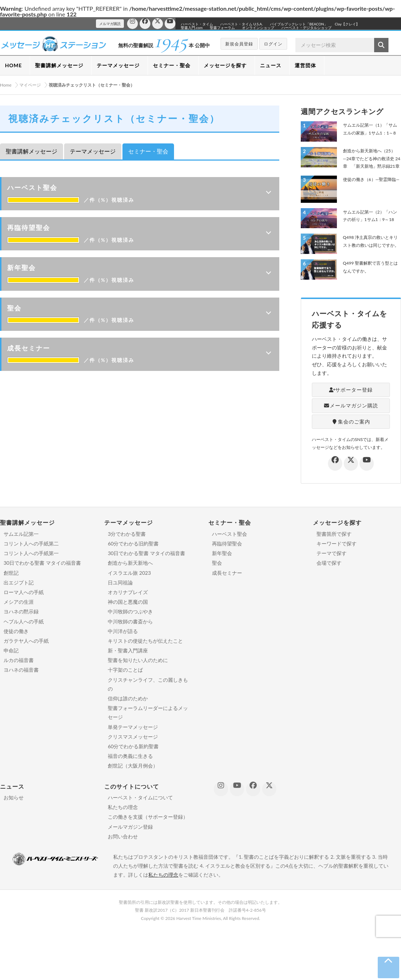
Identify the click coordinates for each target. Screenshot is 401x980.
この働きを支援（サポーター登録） (148, 817)
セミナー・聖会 (172, 65)
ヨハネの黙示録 (21, 611)
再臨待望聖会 (227, 543)
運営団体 (305, 65)
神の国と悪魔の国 (128, 602)
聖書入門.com (192, 28)
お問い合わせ (123, 836)
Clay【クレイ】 (347, 24)
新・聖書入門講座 (128, 650)
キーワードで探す (337, 543)
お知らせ (14, 797)
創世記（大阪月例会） (133, 766)
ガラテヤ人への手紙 (26, 641)
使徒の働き (16, 631)
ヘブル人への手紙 (24, 621)
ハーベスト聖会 (230, 534)
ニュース (271, 65)
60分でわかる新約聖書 (133, 746)
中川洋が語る (123, 631)
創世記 (11, 573)
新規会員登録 (239, 44)
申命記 (11, 650)
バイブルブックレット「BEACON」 (299, 24)
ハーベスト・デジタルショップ (306, 28)
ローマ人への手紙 (24, 592)
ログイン (273, 44)
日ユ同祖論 (120, 582)
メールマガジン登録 (130, 827)
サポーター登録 (351, 390)
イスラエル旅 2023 (129, 573)
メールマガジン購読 (351, 405)
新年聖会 (222, 553)
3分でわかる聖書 (127, 534)
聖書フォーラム (222, 28)
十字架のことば (125, 670)
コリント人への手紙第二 (31, 543)
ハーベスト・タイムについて (140, 797)
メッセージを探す (225, 65)
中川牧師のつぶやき (130, 611)
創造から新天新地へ (130, 563)
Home (6, 85)
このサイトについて (132, 786)
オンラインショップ (258, 28)
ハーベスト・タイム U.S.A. (241, 24)
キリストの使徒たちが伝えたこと (145, 641)
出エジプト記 (19, 582)
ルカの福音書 (19, 660)
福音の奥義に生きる (130, 756)
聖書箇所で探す (334, 534)
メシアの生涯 (19, 602)
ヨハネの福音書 (21, 670)
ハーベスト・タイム (197, 24)
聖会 (217, 563)
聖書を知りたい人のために (138, 660)
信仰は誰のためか (128, 698)
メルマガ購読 (110, 24)
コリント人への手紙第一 (31, 553)
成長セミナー (227, 573)
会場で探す (329, 563)
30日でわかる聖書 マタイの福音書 (42, 563)
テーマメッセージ (118, 65)
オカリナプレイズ (128, 592)
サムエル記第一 (21, 534)
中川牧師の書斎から (130, 621)
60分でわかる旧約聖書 (133, 543)
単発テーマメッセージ (133, 727)
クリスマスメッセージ (133, 737)
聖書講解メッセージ (59, 65)
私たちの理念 (123, 807)
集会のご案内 (351, 422)
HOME (13, 65)
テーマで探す (332, 553)
